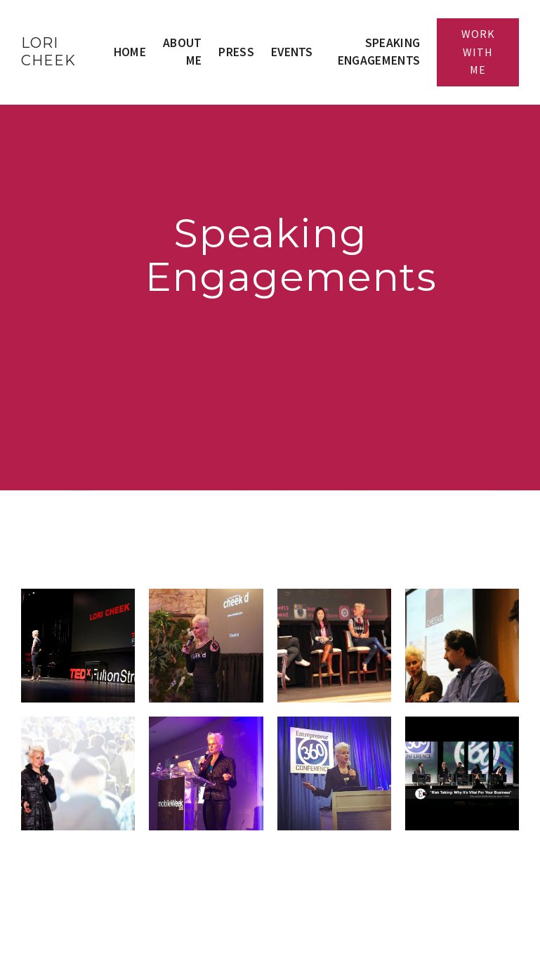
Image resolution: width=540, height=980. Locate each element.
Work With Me (478, 52)
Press (236, 52)
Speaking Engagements (379, 52)
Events (292, 52)
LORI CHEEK (48, 52)
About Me (183, 52)
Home (130, 52)
